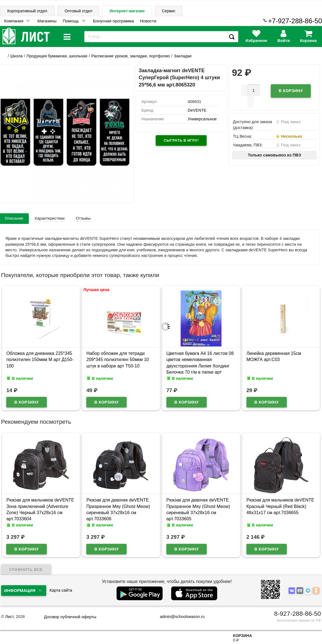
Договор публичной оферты (70, 617)
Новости (148, 21)
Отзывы (83, 218)
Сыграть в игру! (181, 140)
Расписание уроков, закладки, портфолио (131, 56)
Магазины (47, 21)
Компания (14, 21)
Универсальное (202, 119)
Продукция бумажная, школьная (57, 56)
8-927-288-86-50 (297, 614)
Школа (17, 56)
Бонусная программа (113, 21)
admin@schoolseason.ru (179, 617)
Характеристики (50, 218)
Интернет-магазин (127, 11)
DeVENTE (197, 110)
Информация (20, 590)
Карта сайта (61, 590)
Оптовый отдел (79, 11)
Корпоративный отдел (27, 11)
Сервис (169, 11)
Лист (9, 617)
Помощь (71, 21)
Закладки (183, 56)
